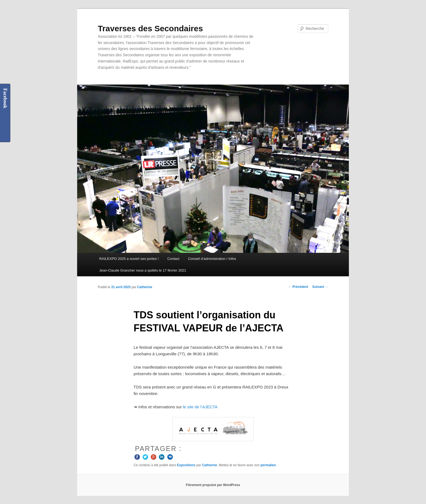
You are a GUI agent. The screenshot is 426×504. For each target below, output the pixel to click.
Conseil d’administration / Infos (212, 259)
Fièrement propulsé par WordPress (213, 485)
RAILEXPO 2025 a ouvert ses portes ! (129, 259)
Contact (173, 259)
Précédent (298, 287)
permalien (268, 465)
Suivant (320, 287)
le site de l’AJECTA (200, 407)
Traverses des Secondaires (150, 28)
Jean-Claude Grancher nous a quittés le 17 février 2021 (143, 270)
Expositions (186, 465)
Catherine (145, 287)
